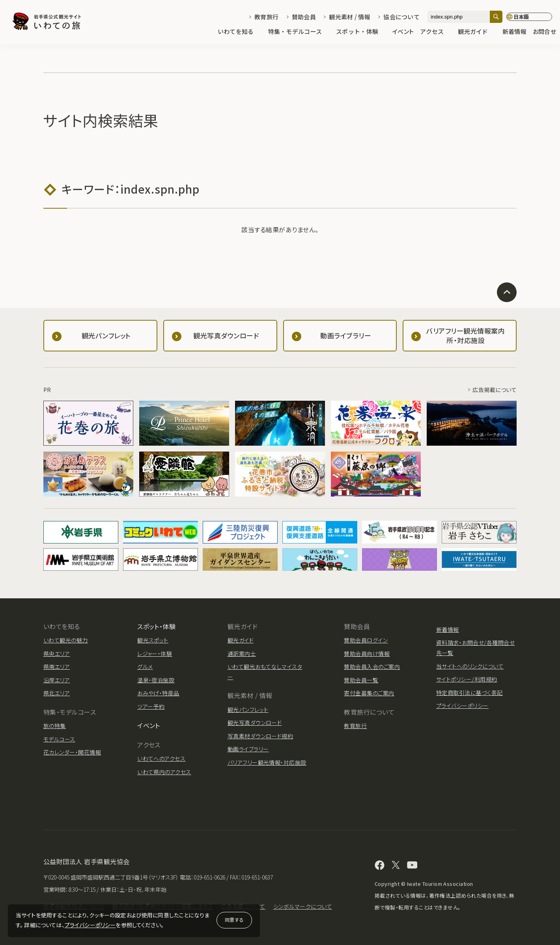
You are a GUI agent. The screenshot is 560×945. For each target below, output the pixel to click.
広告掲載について (495, 390)
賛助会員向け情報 (367, 654)
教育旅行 (266, 17)
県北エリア (57, 693)
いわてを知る (240, 32)
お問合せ (544, 32)
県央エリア (57, 654)
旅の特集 (55, 726)
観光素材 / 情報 (350, 17)
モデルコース (59, 739)
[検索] (496, 17)
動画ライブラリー (248, 749)
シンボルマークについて (303, 906)
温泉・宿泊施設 (156, 680)
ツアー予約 (151, 706)
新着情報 (514, 32)
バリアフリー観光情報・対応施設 (267, 762)
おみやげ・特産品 (158, 693)
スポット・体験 (361, 32)
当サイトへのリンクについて (470, 666)
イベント (403, 32)
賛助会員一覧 (361, 680)
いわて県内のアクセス (164, 772)
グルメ (145, 667)
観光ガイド (477, 32)
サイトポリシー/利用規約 (467, 679)
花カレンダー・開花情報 (72, 752)
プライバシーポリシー (90, 925)
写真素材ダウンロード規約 (260, 736)
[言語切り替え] (529, 17)
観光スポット (153, 640)
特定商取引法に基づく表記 (469, 693)
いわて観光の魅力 (66, 640)
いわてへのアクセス (161, 758)
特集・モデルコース (299, 32)
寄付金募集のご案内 (369, 693)
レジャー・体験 (155, 654)
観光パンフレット (248, 710)
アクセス (436, 32)
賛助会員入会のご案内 (372, 667)
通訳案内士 (242, 654)
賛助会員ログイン (366, 640)
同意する (234, 920)
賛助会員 (304, 17)
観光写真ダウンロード (255, 723)
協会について (401, 17)
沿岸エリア (57, 680)
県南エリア (57, 667)
